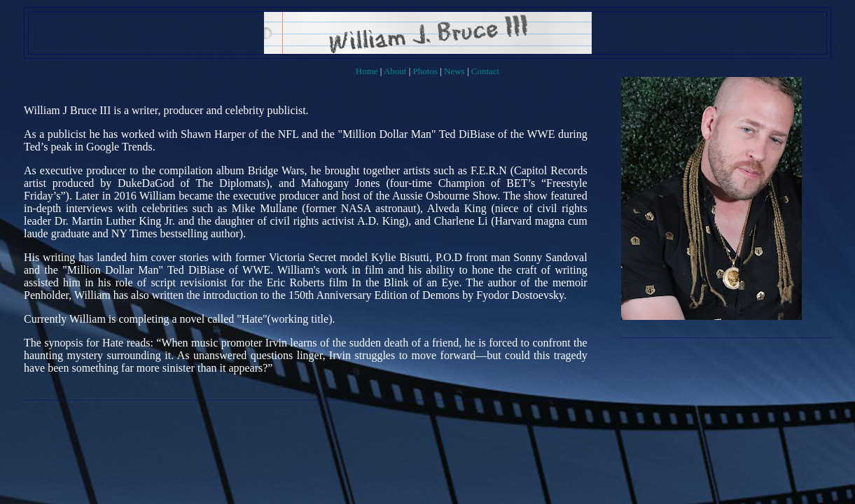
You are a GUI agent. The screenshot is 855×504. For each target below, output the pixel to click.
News (454, 71)
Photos (425, 71)
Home (367, 71)
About (395, 71)
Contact (485, 71)
